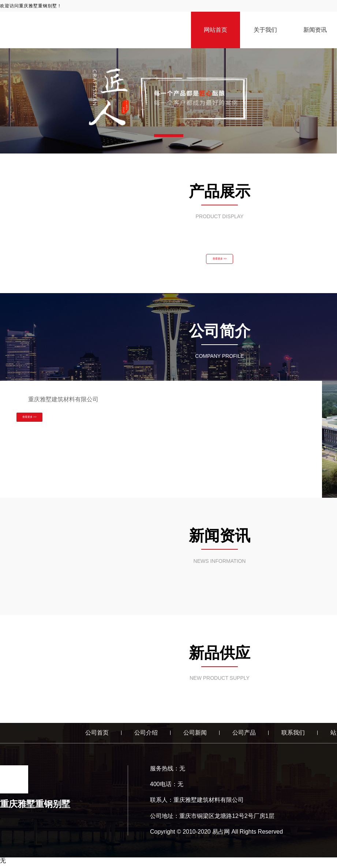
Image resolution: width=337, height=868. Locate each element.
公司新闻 (195, 737)
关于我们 (265, 30)
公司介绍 (146, 737)
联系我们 (293, 737)
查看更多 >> (220, 261)
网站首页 (216, 30)
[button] (169, 136)
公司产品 (244, 737)
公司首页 (97, 737)
